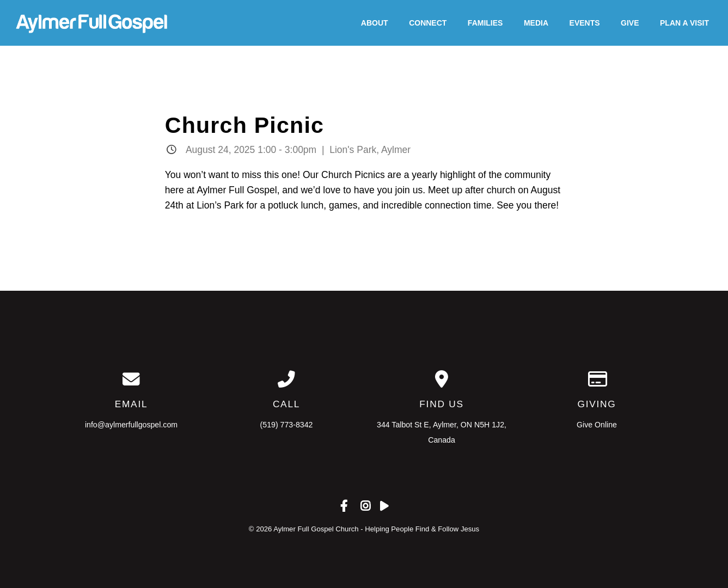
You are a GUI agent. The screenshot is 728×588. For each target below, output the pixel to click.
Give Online (597, 425)
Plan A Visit (684, 23)
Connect (428, 23)
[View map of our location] (442, 379)
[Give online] (597, 379)
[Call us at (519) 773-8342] (287, 379)
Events (585, 23)
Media (536, 23)
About (375, 23)
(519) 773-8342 (287, 425)
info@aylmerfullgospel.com (131, 425)
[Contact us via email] (131, 379)
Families (485, 23)
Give (630, 23)
